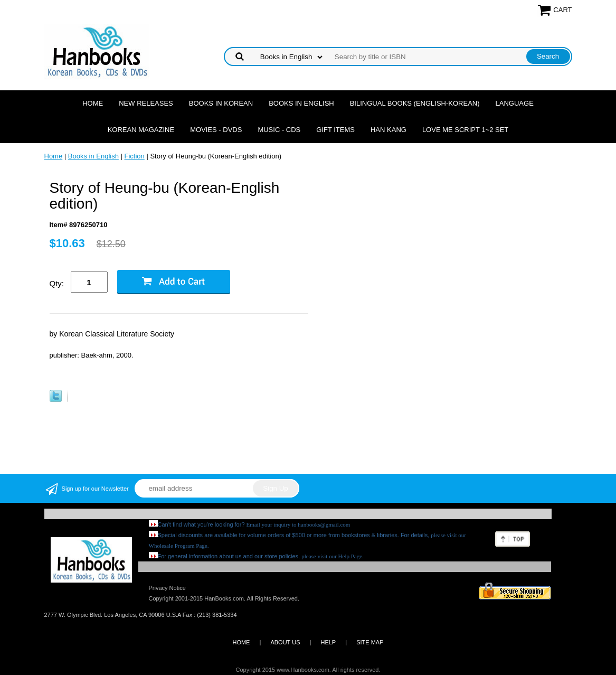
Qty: (57, 283)
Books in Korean (221, 103)
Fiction (135, 156)
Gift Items (335, 130)
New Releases (146, 103)
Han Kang (388, 130)
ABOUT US (285, 642)
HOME (241, 642)
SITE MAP (370, 642)
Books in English (301, 103)
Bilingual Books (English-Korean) (415, 103)
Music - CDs (279, 130)
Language (515, 103)
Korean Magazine (141, 130)
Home (93, 103)
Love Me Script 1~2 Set (465, 130)
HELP (328, 642)
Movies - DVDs (216, 130)
